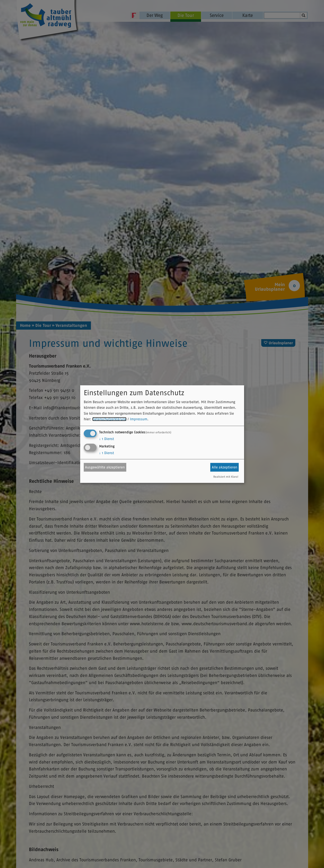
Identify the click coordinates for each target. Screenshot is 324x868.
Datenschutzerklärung (109, 419)
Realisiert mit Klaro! (226, 477)
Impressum (139, 419)
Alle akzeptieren (224, 467)
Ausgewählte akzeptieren (105, 467)
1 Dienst (107, 439)
